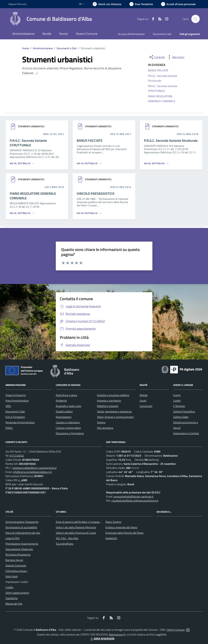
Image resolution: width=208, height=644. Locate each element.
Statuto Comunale (16, 565)
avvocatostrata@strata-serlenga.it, (134, 496)
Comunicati (146, 406)
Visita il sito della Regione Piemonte (76, 527)
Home (26, 48)
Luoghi (177, 401)
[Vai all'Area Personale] (178, 4)
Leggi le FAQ (13, 538)
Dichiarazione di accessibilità (21, 527)
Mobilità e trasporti (108, 406)
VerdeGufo (111, 538)
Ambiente (61, 401)
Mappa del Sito (14, 604)
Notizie (144, 395)
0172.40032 (17, 456)
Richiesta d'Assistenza (18, 555)
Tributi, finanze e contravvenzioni (115, 417)
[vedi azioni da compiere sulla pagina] (176, 57)
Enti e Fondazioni (15, 417)
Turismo (101, 422)
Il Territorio (179, 406)
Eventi (177, 395)
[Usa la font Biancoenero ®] (107, 4)
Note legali (12, 576)
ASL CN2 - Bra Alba (67, 538)
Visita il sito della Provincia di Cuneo (76, 533)
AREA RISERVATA (102, 639)
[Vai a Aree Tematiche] (141, 4)
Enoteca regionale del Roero (121, 527)
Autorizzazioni (64, 417)
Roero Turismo (113, 522)
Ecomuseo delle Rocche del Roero (124, 533)
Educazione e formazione (70, 433)
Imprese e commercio (109, 401)
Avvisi (143, 401)
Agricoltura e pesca (66, 395)
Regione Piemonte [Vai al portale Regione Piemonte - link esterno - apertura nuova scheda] (18, 4)
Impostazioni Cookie (17, 582)
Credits (9, 587)
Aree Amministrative (17, 401)
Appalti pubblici (64, 411)
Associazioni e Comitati (186, 433)
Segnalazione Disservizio (19, 549)
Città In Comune (176, 630)
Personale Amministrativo (20, 422)
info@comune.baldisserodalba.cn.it (32, 472)
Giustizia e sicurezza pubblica (113, 395)
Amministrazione (43, 48)
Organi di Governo (16, 395)
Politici (9, 428)
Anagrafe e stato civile (68, 406)
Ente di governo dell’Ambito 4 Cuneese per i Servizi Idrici (87, 522)
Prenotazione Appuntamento (22, 544)
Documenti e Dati (67, 48)
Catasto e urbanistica (68, 422)
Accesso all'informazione (131, 34)
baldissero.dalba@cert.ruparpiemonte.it (35, 468)
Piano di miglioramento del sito (23, 533)
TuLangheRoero (65, 544)
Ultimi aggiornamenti (17, 593)
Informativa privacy (16, 571)
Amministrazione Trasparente (22, 522)
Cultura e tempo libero (68, 428)
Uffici (8, 406)
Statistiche (12, 598)
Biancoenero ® (117, 634)
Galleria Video (181, 417)
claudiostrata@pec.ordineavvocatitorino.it (135, 501)
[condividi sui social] (157, 57)
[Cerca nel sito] (195, 19)
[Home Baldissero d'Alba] (50, 19)
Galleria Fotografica (184, 411)
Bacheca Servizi (14, 560)
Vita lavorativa (105, 428)
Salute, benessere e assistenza (114, 411)
